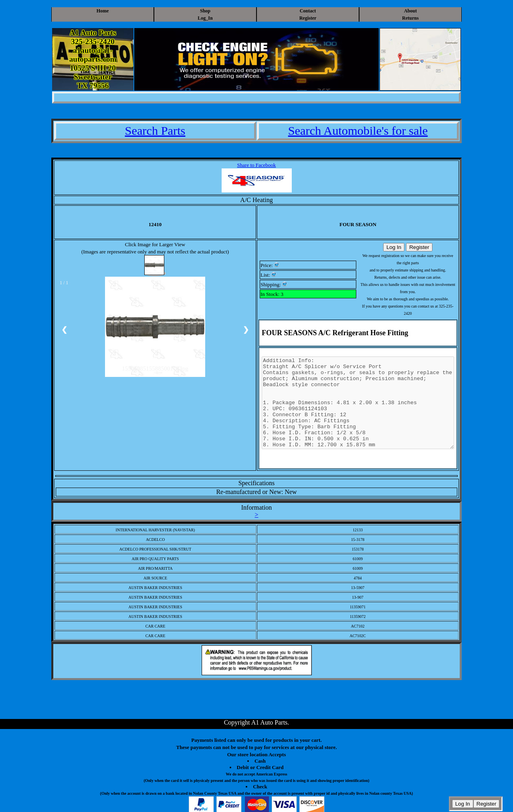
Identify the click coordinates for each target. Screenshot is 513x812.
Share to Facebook (257, 165)
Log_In (205, 18)
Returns (410, 18)
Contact (308, 11)
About (410, 11)
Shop (205, 11)
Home (103, 11)
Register (308, 18)
